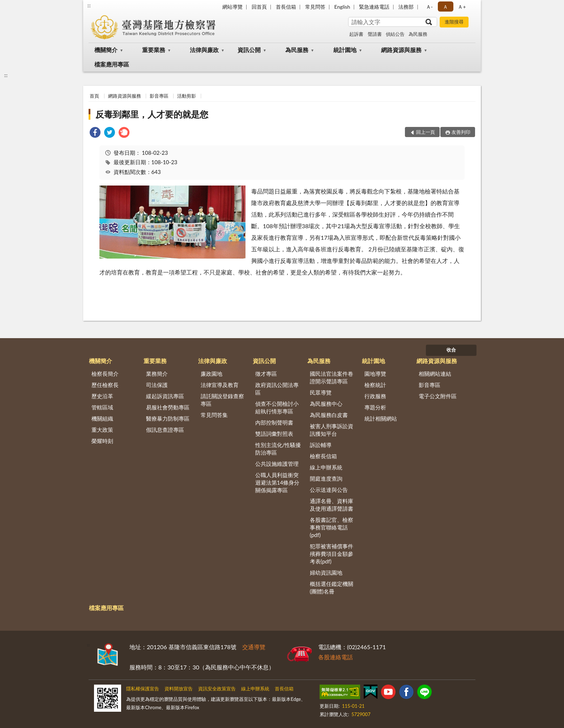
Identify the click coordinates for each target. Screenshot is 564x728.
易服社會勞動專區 (168, 407)
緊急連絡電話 (374, 7)
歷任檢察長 (105, 385)
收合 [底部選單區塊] (451, 350)
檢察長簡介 (105, 374)
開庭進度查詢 (326, 478)
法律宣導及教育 (220, 385)
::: (89, 5)
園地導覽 (375, 374)
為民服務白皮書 (329, 415)
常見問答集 (214, 415)
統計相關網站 (381, 418)
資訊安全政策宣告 (217, 689)
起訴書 (356, 34)
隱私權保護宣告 (143, 689)
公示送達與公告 (329, 490)
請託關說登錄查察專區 (222, 400)
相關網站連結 (435, 374)
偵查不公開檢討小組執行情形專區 (277, 407)
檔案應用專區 (112, 64)
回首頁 (259, 7)
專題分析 (375, 407)
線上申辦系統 (326, 467)
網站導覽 (232, 7)
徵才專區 (266, 374)
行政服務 (375, 396)
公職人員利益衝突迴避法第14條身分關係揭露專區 (277, 482)
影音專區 (159, 96)
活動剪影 (187, 96)
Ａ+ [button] (462, 7)
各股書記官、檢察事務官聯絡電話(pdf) (332, 527)
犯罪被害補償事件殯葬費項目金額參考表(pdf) (332, 554)
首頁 (94, 96)
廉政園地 (211, 374)
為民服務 (418, 34)
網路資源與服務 (401, 50)
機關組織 (102, 418)
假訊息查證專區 (165, 430)
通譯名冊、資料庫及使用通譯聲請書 (332, 505)
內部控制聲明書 (274, 422)
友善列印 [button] (461, 132)
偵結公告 (395, 34)
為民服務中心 (326, 404)
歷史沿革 (102, 396)
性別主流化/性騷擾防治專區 (278, 449)
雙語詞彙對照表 (274, 434)
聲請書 (375, 34)
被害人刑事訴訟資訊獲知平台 (332, 430)
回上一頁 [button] (426, 132)
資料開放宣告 (179, 689)
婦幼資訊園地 (326, 572)
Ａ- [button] (429, 7)
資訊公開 (249, 50)
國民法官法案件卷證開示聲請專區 (332, 377)
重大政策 (102, 430)
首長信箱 (286, 7)
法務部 (406, 7)
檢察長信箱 (323, 456)
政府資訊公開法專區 (277, 389)
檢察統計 (375, 385)
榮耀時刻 (102, 441)
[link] (95, 133)
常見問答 (315, 7)
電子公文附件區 (438, 396)
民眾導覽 (321, 392)
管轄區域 (102, 407)
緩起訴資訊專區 (165, 396)
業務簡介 (157, 374)
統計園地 (345, 50)
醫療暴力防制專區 (168, 418)
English (342, 7)
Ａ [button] (445, 7)
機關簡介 (106, 50)
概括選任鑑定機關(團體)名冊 (332, 587)
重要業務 (154, 50)
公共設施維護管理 (277, 464)
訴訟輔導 (321, 445)
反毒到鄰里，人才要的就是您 (152, 114)
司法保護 (157, 385)
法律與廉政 (204, 50)
